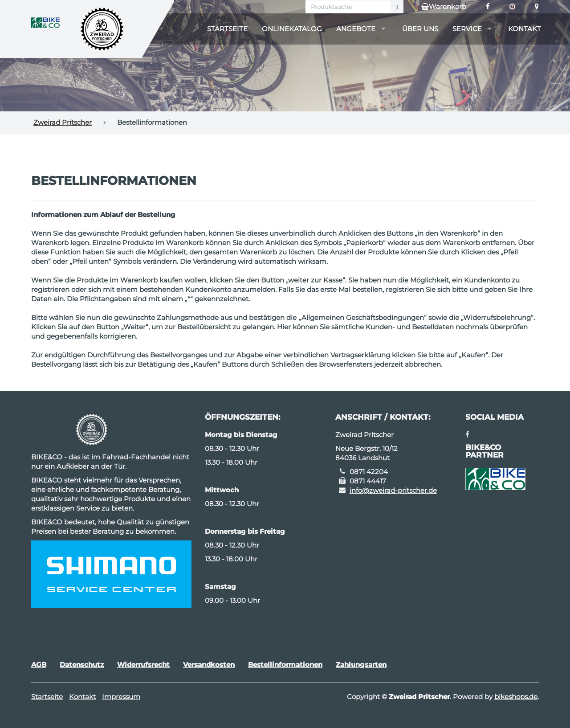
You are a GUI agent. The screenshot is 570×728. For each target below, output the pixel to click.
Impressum (121, 697)
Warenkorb (444, 7)
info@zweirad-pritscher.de (393, 490)
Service (467, 29)
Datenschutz (82, 665)
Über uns (420, 29)
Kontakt (525, 29)
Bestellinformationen (285, 665)
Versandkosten (209, 665)
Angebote (356, 29)
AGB (39, 665)
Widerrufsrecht (143, 665)
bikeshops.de (516, 697)
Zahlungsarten (361, 665)
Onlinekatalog (292, 29)
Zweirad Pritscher (63, 122)
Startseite (227, 29)
